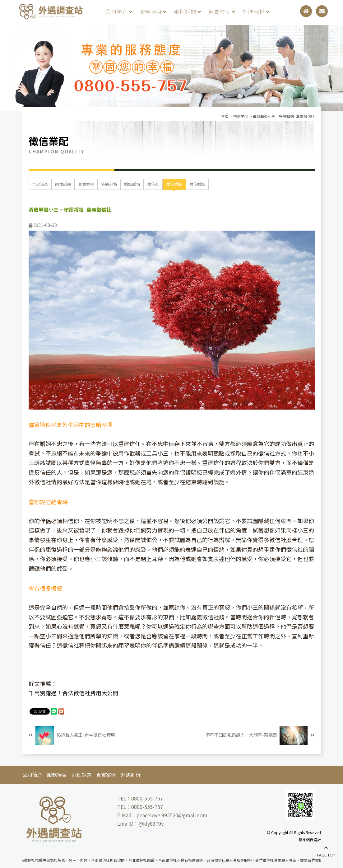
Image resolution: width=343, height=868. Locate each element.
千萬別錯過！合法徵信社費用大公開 (73, 693)
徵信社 (153, 184)
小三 (163, 453)
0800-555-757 (147, 798)
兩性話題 (187, 12)
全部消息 (40, 184)
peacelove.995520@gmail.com (172, 815)
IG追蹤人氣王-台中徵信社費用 (72, 735)
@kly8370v (151, 823)
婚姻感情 (132, 184)
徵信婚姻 (197, 184)
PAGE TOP (326, 852)
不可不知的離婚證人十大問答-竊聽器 (260, 735)
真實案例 (222, 12)
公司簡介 (119, 12)
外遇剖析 (256, 12)
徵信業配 (174, 184)
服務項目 (153, 12)
